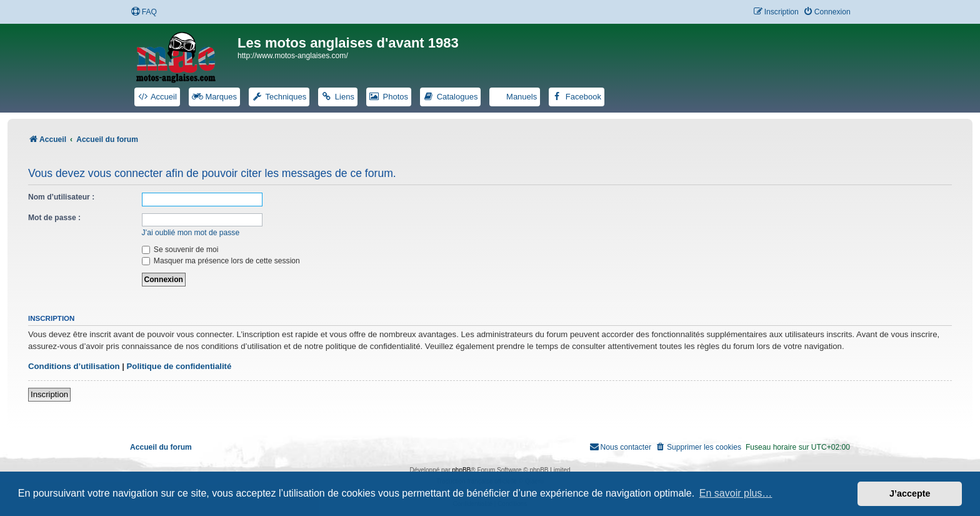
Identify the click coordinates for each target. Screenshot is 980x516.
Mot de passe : (54, 218)
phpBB (461, 470)
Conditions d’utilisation (74, 366)
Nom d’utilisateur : (61, 197)
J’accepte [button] (910, 493)
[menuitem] (144, 12)
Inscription (49, 394)
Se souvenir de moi (180, 250)
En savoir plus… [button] (736, 493)
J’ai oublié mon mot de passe (191, 233)
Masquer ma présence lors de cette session (221, 261)
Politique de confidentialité (179, 366)
